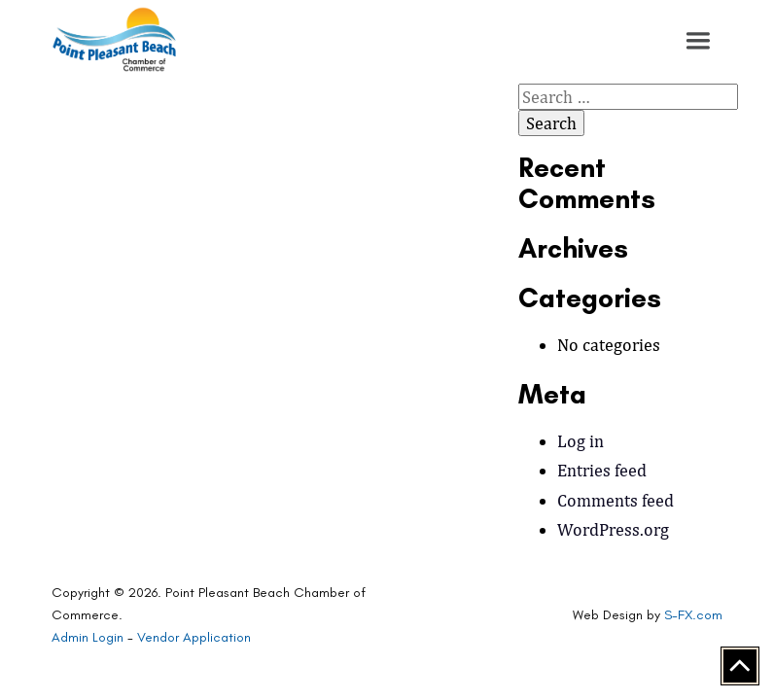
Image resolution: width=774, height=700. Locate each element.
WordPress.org (613, 529)
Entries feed (602, 470)
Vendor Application (194, 637)
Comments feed (616, 500)
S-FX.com (693, 615)
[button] (698, 41)
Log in (580, 441)
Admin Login (88, 637)
